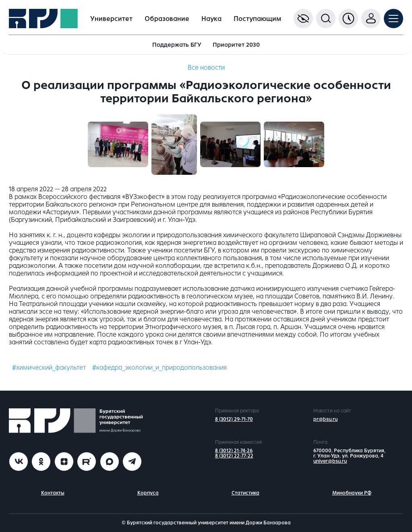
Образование (167, 19)
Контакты (53, 493)
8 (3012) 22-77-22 (234, 456)
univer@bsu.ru (330, 461)
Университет (111, 19)
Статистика (245, 493)
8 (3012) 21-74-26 (234, 451)
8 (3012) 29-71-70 (234, 419)
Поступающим (257, 19)
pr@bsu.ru (325, 419)
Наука (211, 19)
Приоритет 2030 (236, 45)
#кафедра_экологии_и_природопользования (159, 367)
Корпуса (148, 493)
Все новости (206, 67)
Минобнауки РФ (352, 493)
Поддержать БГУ (177, 45)
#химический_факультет (49, 367)
